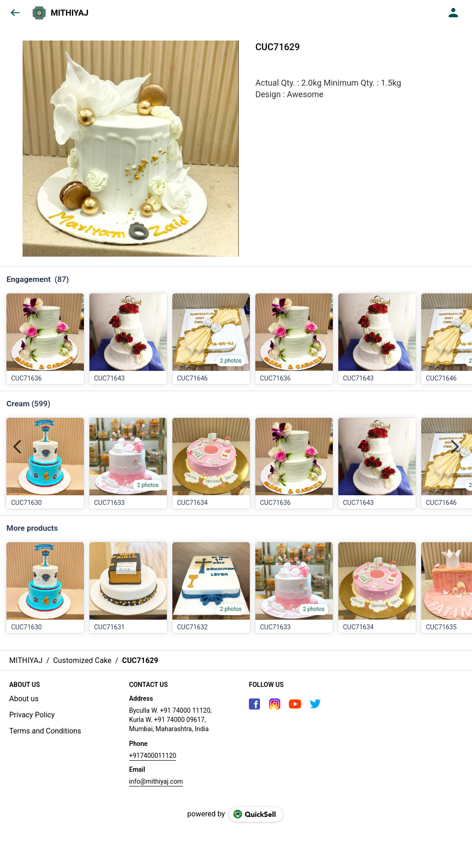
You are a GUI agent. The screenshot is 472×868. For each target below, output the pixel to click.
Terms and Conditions (45, 731)
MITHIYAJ (70, 13)
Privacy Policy (32, 715)
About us (24, 699)
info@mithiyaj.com (156, 781)
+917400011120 (153, 756)
